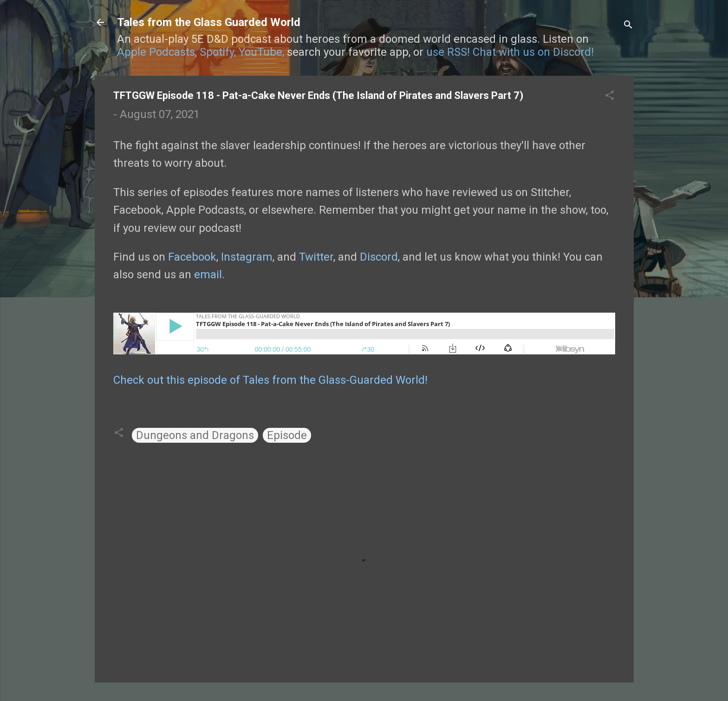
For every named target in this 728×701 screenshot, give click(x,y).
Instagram (247, 257)
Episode (287, 435)
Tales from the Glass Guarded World (209, 22)
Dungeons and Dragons (195, 435)
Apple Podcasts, (157, 52)
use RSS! (448, 52)
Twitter (316, 257)
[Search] (628, 25)
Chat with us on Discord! (533, 52)
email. (209, 275)
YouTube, (261, 52)
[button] (610, 96)
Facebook (192, 257)
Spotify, (218, 52)
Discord (379, 257)
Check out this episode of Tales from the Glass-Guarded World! (270, 380)
